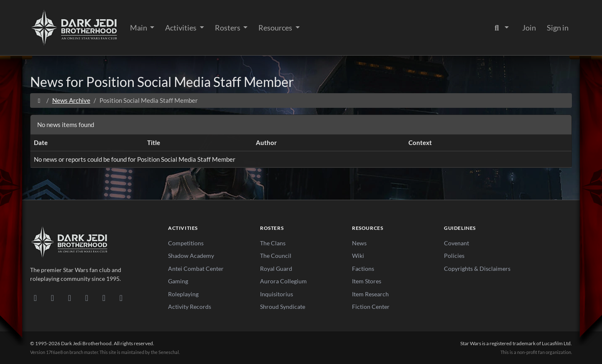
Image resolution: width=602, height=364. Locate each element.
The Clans (273, 243)
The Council (276, 256)
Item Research (370, 294)
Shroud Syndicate (283, 307)
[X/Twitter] (104, 298)
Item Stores (367, 281)
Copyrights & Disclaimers (477, 269)
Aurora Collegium (283, 281)
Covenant (457, 243)
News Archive (71, 100)
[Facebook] (70, 298)
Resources (276, 28)
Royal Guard (276, 269)
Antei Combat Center (196, 269)
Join (529, 28)
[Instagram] (87, 298)
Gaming (178, 281)
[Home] (39, 100)
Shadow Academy (191, 256)
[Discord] (35, 298)
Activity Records (190, 307)
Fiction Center (371, 307)
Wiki (358, 256)
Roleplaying (183, 294)
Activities (181, 28)
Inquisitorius (277, 294)
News (359, 243)
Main (139, 28)
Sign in (558, 28)
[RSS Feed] (121, 298)
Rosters (228, 28)
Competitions (186, 243)
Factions (363, 269)
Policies (454, 256)
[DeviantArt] (52, 298)
